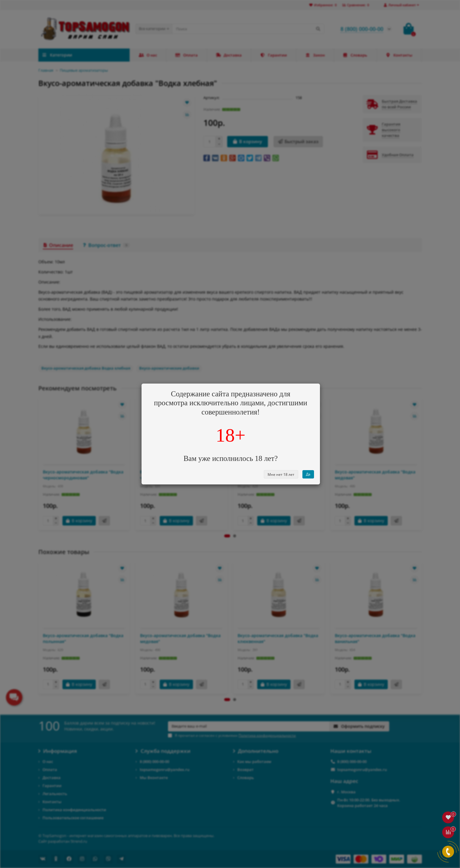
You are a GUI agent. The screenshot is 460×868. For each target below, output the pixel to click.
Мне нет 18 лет (281, 474)
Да (308, 474)
